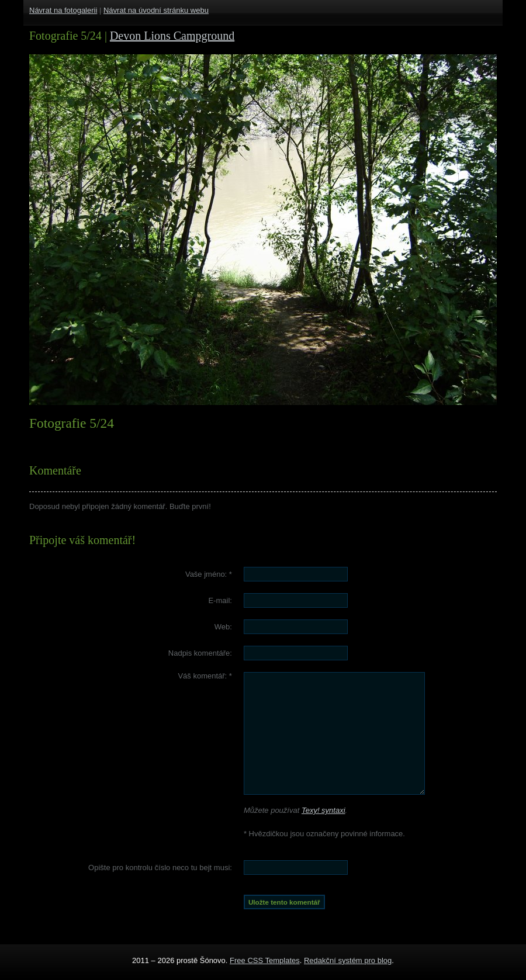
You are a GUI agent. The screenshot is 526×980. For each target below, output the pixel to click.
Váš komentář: (205, 676)
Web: (223, 627)
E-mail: (220, 600)
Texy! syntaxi (323, 810)
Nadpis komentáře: (200, 653)
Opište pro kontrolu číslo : (160, 868)
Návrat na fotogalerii (63, 10)
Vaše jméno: (209, 574)
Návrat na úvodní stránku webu (156, 10)
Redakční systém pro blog (348, 960)
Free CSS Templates (265, 960)
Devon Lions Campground (172, 36)
